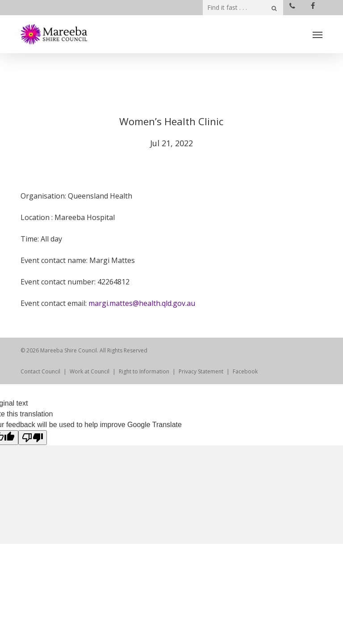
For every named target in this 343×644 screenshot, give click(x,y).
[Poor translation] (33, 438)
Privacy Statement (201, 371)
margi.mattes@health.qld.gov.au (142, 303)
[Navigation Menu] (318, 34)
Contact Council (40, 371)
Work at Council (90, 371)
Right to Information (144, 371)
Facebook (245, 371)
